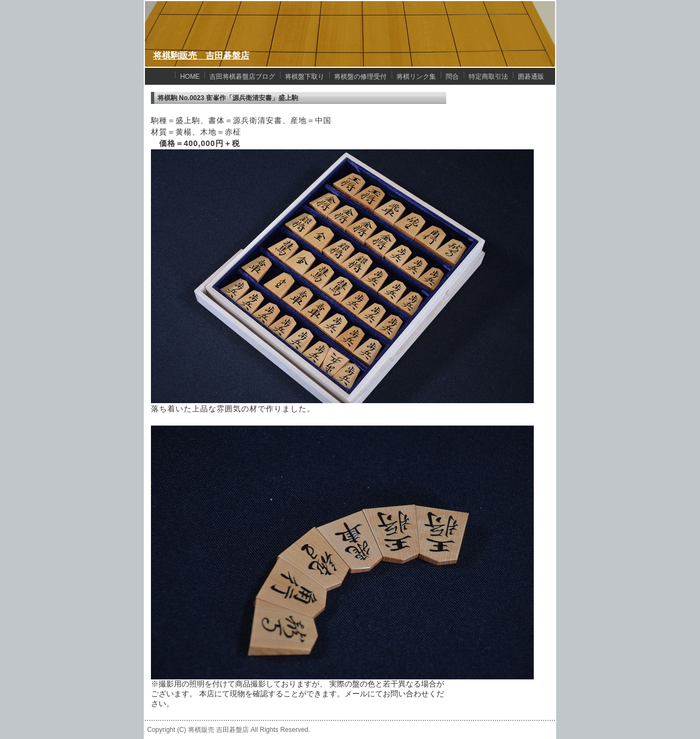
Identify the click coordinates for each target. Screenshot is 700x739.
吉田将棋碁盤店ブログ (242, 77)
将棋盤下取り (305, 77)
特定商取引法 (488, 77)
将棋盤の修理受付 (360, 77)
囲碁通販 (531, 77)
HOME (190, 77)
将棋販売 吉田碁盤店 (218, 730)
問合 (452, 77)
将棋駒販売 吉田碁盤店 (201, 56)
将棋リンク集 (416, 77)
